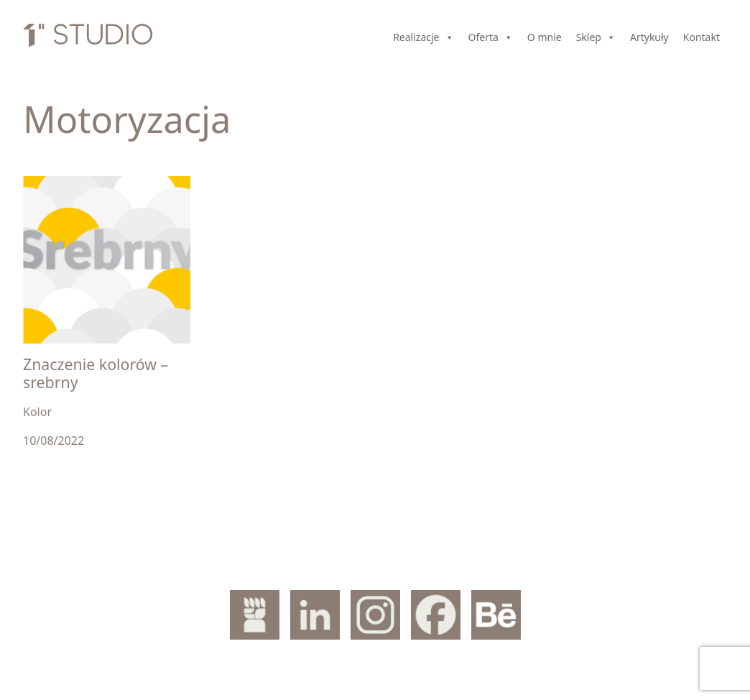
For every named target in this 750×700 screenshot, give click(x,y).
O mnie (545, 37)
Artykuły (649, 37)
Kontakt (702, 37)
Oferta (491, 37)
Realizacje (423, 37)
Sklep (596, 37)
